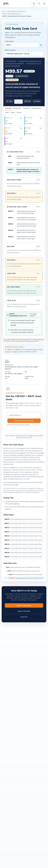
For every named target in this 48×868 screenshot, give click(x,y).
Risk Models (17, 108)
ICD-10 (4, 11)
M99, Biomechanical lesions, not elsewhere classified (17, 11)
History (19, 112)
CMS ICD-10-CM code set (32, 492)
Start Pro (24, 617)
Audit (7, 112)
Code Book (26, 108)
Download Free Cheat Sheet (24, 421)
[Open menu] (44, 4)
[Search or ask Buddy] (39, 4)
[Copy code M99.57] (18, 102)
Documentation (36, 108)
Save (9, 101)
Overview (8, 108)
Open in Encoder (24, 611)
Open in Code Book (24, 605)
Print (28, 101)
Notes (13, 112)
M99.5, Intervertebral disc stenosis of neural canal (12, 14)
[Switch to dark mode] (34, 4)
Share (37, 101)
